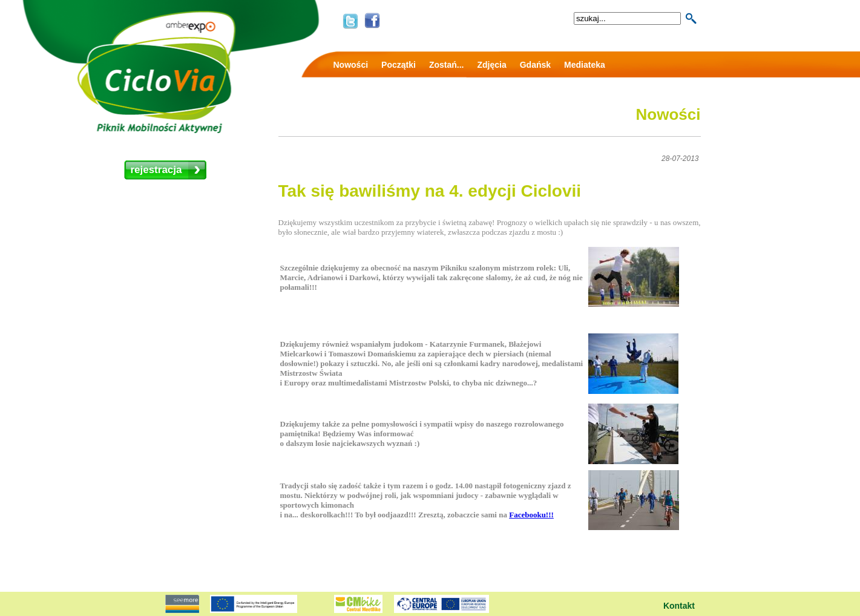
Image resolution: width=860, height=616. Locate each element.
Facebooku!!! (531, 515)
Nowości (351, 65)
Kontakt (679, 606)
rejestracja (156, 170)
